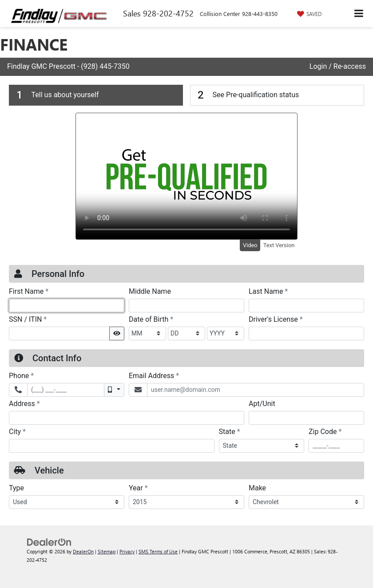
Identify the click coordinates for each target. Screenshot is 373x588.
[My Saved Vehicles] (308, 14)
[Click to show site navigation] (359, 14)
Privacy (127, 551)
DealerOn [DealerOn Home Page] (83, 551)
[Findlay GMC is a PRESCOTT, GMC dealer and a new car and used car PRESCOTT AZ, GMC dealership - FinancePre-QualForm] (186, 285)
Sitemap (107, 551)
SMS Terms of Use (158, 551)
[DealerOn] (49, 541)
